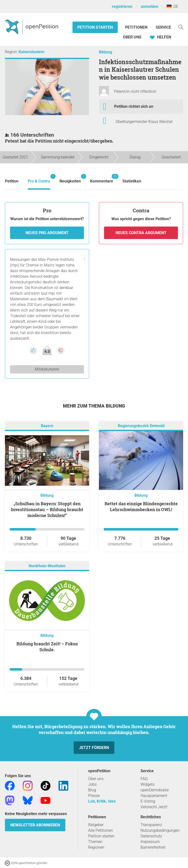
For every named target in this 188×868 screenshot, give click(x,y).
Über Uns (132, 37)
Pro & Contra (39, 179)
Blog (92, 790)
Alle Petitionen (100, 830)
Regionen (96, 847)
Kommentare (102, 179)
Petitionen (137, 27)
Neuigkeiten (70, 179)
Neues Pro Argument (47, 233)
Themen (95, 842)
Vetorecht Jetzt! (154, 807)
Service (163, 27)
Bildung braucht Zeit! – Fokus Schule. (47, 647)
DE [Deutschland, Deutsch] (172, 6)
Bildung (106, 52)
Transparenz (151, 825)
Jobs (92, 784)
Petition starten (95, 27)
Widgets (147, 784)
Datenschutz (151, 836)
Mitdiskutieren (47, 369)
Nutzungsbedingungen (160, 830)
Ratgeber (96, 825)
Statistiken (132, 181)
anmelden (150, 6)
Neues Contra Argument (141, 233)
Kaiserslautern (31, 52)
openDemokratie (155, 790)
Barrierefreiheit (153, 847)
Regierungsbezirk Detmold (141, 426)
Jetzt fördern (94, 748)
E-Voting (148, 801)
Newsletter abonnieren (35, 825)
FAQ (144, 779)
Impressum (150, 842)
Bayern (47, 426)
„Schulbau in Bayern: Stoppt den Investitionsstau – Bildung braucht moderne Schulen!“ (47, 509)
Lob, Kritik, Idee (102, 801)
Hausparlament (154, 796)
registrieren (122, 6)
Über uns (96, 779)
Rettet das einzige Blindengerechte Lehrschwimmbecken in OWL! (141, 506)
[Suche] (181, 27)
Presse (94, 796)
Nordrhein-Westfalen (47, 566)
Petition (12, 181)
